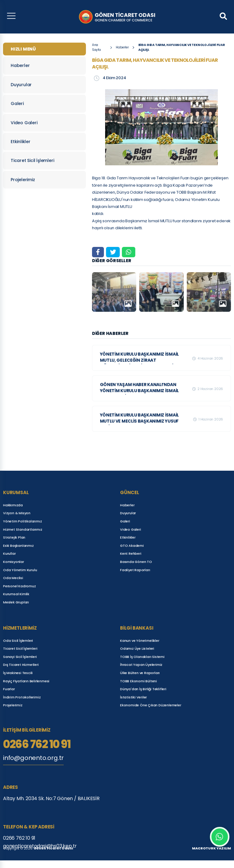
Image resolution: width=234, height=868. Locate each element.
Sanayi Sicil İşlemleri (20, 657)
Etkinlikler (43, 142)
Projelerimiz (43, 180)
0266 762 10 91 (37, 744)
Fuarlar (9, 689)
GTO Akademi (132, 546)
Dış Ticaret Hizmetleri (21, 665)
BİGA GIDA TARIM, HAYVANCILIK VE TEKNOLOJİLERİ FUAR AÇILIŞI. (182, 47)
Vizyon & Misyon (17, 513)
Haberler (43, 65)
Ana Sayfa (96, 47)
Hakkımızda (13, 505)
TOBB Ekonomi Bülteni (138, 681)
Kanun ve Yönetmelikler (140, 641)
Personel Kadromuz (19, 586)
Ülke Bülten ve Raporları (140, 673)
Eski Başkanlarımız (18, 546)
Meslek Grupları (16, 602)
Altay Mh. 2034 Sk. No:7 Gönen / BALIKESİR (51, 798)
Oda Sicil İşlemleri (18, 641)
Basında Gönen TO (136, 562)
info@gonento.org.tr (33, 758)
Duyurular (43, 85)
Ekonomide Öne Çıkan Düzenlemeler (151, 705)
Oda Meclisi (13, 578)
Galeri (43, 104)
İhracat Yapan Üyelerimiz (141, 665)
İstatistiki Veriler (133, 697)
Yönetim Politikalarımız (22, 521)
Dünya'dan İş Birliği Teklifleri (143, 689)
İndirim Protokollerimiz (22, 697)
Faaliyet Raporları (135, 570)
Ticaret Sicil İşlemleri (43, 160)
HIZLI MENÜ (23, 49)
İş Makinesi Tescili (18, 673)
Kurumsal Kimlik (16, 594)
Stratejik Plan (14, 537)
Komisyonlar (14, 562)
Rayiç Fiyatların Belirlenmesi (26, 681)
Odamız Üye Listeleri (137, 648)
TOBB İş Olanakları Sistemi (142, 657)
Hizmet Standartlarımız (23, 529)
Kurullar (9, 553)
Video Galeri (43, 123)
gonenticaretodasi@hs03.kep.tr (40, 846)
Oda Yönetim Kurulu (20, 570)
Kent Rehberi (131, 553)
